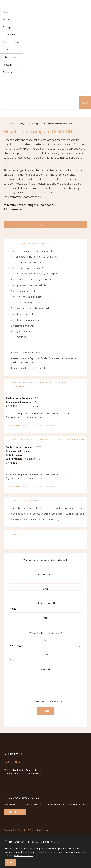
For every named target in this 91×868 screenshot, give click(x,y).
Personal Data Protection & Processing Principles (27, 830)
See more (15, 812)
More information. (23, 855)
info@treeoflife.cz (13, 762)
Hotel (6, 12)
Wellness (7, 20)
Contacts (7, 72)
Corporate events (12, 42)
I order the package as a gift (47, 701)
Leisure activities (11, 57)
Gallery (6, 50)
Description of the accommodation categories (30, 425)
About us (7, 65)
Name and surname (46, 574)
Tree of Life (11, 124)
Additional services (24, 501)
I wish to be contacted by (45, 603)
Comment (46, 669)
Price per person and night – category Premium (45, 440)
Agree (10, 862)
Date (45, 640)
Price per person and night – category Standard (38, 384)
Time (46, 655)
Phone (46, 618)
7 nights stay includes (26, 244)
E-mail (46, 589)
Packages (8, 27)
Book (85, 103)
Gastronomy (9, 34)
